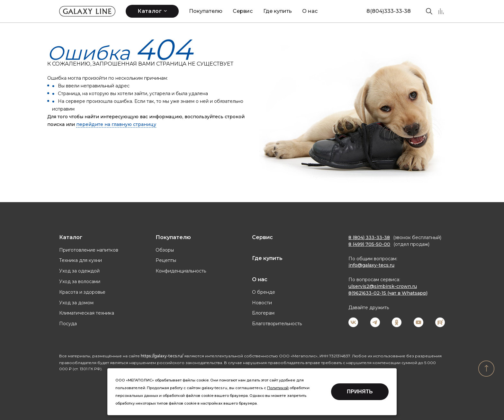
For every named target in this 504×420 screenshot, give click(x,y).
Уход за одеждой (79, 271)
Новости (262, 303)
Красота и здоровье (82, 292)
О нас (310, 11)
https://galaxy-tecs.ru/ (162, 356)
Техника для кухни (81, 260)
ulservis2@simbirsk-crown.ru (383, 286)
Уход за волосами (80, 281)
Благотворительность (277, 324)
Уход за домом (76, 303)
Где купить (278, 11)
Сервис (243, 11)
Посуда (68, 324)
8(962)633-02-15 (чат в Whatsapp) (388, 293)
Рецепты (166, 260)
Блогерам (263, 313)
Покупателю (206, 11)
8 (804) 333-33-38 (369, 237)
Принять (360, 392)
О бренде (264, 292)
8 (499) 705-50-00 (369, 244)
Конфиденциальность (181, 271)
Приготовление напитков (89, 250)
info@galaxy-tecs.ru (371, 265)
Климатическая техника (87, 313)
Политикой (278, 388)
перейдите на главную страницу (116, 124)
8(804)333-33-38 (389, 11)
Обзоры (165, 250)
